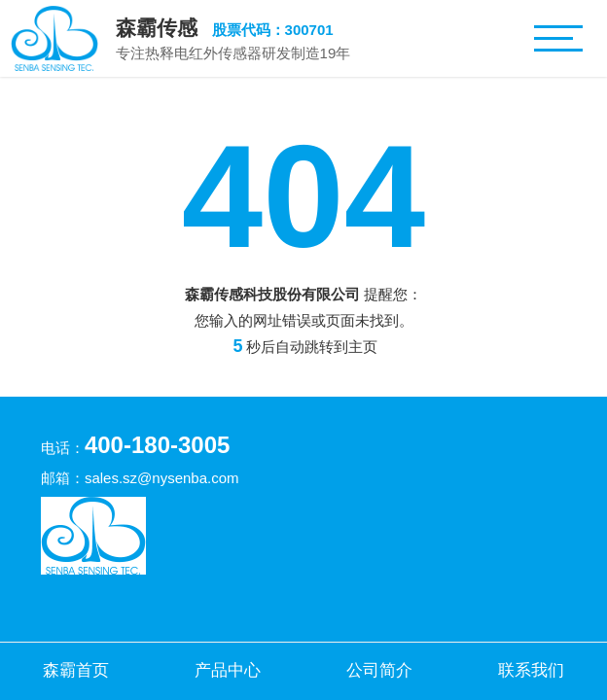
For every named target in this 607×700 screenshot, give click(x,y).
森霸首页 (76, 670)
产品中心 (228, 670)
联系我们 (531, 670)
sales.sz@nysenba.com (162, 478)
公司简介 (379, 670)
